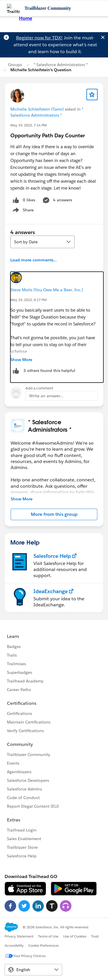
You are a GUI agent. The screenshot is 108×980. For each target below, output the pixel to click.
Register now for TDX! (39, 38)
